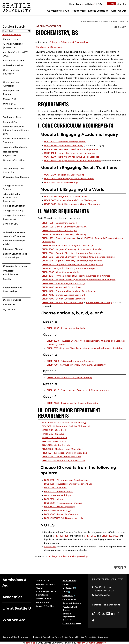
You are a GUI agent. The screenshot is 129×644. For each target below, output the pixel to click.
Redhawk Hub (69, 580)
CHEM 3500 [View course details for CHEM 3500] (90, 536)
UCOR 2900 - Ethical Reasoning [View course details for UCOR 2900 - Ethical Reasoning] (61, 182)
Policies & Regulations (44, 637)
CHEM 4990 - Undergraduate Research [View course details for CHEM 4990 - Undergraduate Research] (62, 303)
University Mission (13, 65)
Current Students (44, 599)
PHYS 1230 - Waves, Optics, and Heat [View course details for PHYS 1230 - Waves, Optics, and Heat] (61, 457)
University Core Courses (16, 177)
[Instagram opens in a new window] (117, 614)
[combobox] (104, 21)
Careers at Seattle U (72, 603)
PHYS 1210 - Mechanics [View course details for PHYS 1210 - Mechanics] (54, 441)
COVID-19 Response (72, 624)
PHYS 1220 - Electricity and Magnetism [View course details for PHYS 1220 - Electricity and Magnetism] (62, 449)
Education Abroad (13, 249)
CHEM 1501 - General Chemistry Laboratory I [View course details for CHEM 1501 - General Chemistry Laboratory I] (65, 227)
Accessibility (91, 637)
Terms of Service (76, 637)
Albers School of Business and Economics (12, 198)
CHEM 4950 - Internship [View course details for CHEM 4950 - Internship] (99, 303)
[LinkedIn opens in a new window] (113, 614)
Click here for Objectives (49, 47)
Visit (119, 4)
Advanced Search (12, 35)
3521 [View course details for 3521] (117, 536)
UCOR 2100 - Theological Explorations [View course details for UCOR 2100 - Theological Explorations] (64, 175)
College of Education (14, 206)
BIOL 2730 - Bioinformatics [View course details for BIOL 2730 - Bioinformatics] (59, 491)
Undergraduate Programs (11, 92)
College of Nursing (13, 211)
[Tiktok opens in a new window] (94, 614)
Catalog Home (11, 39)
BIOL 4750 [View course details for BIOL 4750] (50, 518)
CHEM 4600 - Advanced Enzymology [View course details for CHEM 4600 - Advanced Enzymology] (61, 287)
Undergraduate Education (11, 72)
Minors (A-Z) (10, 104)
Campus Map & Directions (106, 605)
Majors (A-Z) (10, 99)
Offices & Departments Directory (69, 617)
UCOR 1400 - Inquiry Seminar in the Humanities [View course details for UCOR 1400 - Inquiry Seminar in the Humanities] (70, 153)
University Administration (11, 273)
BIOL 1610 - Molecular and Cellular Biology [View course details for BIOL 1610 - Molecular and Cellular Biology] (64, 422)
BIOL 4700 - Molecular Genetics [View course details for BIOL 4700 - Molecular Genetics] (61, 514)
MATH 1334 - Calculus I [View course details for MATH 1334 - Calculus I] (54, 430)
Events (79, 4)
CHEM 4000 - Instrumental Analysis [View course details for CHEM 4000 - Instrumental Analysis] (66, 328)
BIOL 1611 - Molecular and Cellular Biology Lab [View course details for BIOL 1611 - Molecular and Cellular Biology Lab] (66, 426)
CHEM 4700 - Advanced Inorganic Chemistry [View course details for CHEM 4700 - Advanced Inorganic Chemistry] (71, 361)
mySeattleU (68, 588)
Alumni (40, 588)
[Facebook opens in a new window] (93, 621)
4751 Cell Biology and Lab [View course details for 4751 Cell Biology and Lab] (69, 518)
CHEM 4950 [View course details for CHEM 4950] (50, 547)
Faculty (7, 279)
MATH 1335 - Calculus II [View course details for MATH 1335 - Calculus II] (54, 434)
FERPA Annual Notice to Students (16, 140)
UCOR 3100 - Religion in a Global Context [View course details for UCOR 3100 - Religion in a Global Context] (66, 196)
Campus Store (69, 599)
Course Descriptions (14, 109)
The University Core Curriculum (14, 170)
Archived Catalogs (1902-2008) (16, 54)
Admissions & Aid (58, 11)
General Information (14, 160)
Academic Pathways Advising (14, 242)
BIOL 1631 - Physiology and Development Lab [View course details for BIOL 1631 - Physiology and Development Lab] (68, 484)
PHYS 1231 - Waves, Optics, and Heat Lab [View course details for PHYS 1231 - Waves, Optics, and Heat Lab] (63, 460)
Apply (112, 4)
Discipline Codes (12, 300)
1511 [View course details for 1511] (67, 536)
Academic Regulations (15, 147)
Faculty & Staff (43, 602)
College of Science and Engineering (15, 217)
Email (65, 592)
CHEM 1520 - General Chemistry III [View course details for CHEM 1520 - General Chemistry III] (60, 238)
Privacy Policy (61, 637)
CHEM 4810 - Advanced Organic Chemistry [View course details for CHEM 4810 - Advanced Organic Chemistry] (69, 378)
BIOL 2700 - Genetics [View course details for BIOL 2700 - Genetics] (55, 488)
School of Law (11, 224)
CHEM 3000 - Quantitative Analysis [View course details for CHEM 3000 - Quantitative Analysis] (60, 272)
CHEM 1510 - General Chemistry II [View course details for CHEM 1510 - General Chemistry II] (59, 231)
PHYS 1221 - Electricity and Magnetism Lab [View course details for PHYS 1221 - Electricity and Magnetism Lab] (64, 453)
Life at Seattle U (98, 11)
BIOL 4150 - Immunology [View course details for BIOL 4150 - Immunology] (57, 510)
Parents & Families (45, 606)
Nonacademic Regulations (11, 154)
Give (124, 4)
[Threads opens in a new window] (98, 614)
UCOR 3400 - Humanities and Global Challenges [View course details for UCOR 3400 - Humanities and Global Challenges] (70, 200)
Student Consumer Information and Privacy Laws (16, 130)
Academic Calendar (14, 61)
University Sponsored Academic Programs (15, 234)
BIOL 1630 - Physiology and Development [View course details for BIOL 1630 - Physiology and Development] (66, 480)
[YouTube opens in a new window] (108, 614)
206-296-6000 (102, 595)
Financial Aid (10, 122)
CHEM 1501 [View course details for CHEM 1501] (59, 536)
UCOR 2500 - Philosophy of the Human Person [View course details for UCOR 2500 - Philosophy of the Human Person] (69, 179)
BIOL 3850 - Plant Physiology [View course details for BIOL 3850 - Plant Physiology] (60, 507)
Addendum (9, 305)
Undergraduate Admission (11, 84)
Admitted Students (45, 584)
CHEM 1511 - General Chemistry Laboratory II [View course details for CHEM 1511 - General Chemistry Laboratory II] (65, 234)
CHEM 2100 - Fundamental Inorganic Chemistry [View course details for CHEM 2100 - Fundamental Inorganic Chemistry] (67, 245)
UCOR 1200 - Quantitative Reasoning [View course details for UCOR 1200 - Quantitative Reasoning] (64, 145)
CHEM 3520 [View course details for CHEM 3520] (108, 536)
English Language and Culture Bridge (15, 256)
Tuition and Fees (12, 117)
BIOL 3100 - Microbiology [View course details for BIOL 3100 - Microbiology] (57, 495)
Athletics (89, 4)
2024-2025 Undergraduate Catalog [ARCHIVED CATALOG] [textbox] (104, 21)
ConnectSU (68, 596)
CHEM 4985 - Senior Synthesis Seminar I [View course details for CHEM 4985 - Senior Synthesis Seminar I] (63, 295)
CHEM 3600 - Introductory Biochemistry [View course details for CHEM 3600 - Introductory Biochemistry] (63, 283)
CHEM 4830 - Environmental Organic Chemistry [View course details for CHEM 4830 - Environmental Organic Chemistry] (72, 403)
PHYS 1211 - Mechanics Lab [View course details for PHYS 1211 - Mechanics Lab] (56, 445)
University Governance (15, 266)
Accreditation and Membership (13, 289)
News (72, 4)
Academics (79, 11)
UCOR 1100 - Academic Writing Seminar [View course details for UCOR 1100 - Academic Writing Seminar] (65, 142)
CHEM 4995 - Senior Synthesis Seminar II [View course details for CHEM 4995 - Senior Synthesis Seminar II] (64, 299)
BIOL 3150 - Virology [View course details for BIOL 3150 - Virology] (55, 499)
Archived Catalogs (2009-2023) (13, 46)
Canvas (66, 584)
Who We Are (118, 11)
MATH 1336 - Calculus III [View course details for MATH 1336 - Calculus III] (54, 438)
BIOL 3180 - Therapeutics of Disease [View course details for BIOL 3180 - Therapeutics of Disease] (63, 503)
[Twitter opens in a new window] (103, 614)
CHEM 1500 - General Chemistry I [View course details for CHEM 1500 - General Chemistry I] (59, 223)
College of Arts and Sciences (13, 187)
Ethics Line (103, 637)
